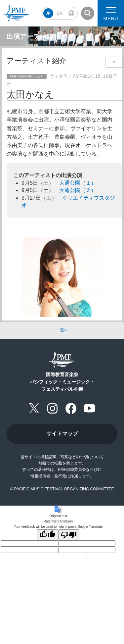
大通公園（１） (78, 183)
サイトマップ (62, 434)
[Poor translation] (69, 535)
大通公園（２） (78, 190)
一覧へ (62, 330)
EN (60, 13)
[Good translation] (48, 535)
